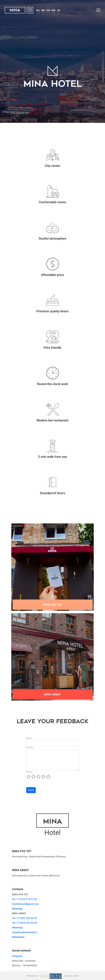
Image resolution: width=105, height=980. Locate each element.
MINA (15, 11)
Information (18, 937)
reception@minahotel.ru (25, 932)
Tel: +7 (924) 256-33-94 (24, 923)
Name (29, 738)
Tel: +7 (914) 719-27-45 (24, 899)
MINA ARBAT (52, 694)
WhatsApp (17, 909)
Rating (29, 772)
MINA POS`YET (53, 605)
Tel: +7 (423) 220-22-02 (24, 918)
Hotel (52, 825)
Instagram (17, 956)
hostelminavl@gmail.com (25, 904)
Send (31, 790)
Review (30, 747)
